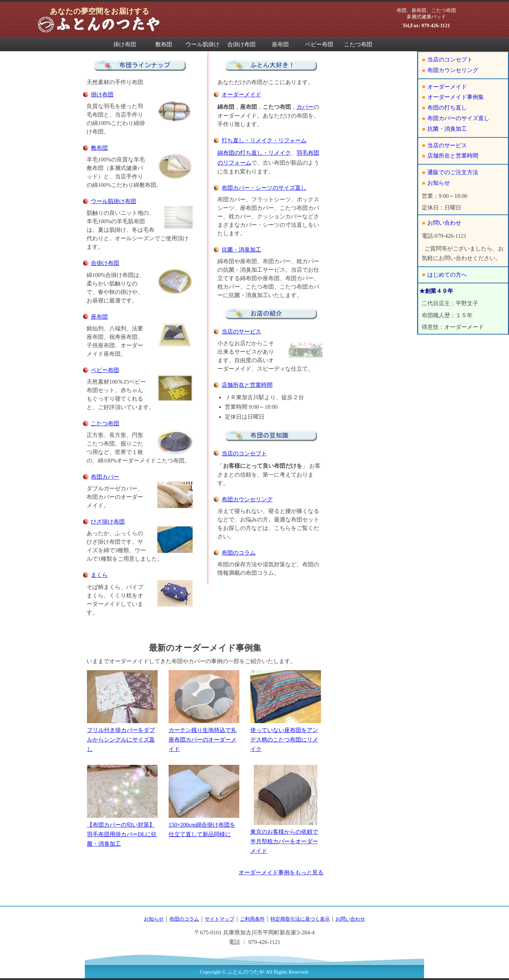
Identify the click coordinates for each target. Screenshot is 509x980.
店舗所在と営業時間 (247, 385)
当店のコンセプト (244, 453)
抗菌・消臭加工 (241, 250)
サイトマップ (220, 919)
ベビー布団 (319, 44)
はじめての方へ (447, 275)
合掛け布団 (241, 44)
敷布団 (164, 44)
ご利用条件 (252, 919)
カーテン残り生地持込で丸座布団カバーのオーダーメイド (204, 711)
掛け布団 (125, 44)
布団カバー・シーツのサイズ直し (264, 188)
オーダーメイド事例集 (456, 97)
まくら (99, 575)
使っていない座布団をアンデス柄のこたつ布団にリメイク (286, 711)
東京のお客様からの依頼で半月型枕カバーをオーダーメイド (286, 810)
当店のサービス (241, 332)
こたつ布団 (358, 44)
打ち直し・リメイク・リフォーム (264, 140)
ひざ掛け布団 (108, 522)
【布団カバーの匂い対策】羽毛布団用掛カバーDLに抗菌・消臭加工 (122, 806)
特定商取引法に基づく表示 (300, 919)
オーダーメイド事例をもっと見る (281, 872)
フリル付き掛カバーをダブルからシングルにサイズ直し (122, 711)
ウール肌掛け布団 (203, 46)
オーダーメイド (241, 95)
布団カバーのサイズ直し (458, 118)
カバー (305, 107)
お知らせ (439, 183)
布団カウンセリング (247, 499)
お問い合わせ (444, 223)
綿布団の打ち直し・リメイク (254, 153)
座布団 (280, 44)
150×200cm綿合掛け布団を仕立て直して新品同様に (204, 801)
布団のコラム (239, 553)
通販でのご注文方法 (453, 172)
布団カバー (105, 477)
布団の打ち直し (447, 108)
